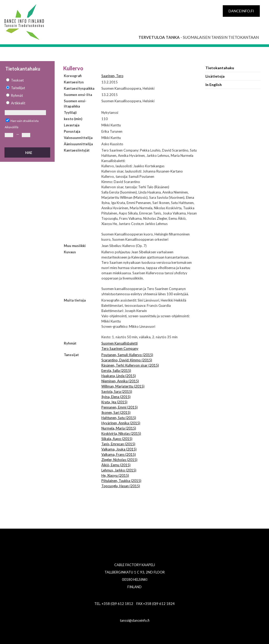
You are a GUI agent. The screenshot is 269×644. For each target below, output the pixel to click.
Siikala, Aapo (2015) (117, 439)
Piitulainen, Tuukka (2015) (121, 481)
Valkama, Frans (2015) (119, 454)
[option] (27, 80)
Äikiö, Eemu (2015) (116, 465)
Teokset (17, 80)
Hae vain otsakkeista (25, 121)
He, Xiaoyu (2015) (115, 475)
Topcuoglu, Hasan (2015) (121, 486)
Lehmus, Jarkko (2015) (119, 470)
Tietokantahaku (220, 68)
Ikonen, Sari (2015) (116, 412)
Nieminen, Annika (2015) (120, 381)
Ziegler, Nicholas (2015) (119, 460)
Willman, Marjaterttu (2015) (123, 386)
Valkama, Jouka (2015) (119, 449)
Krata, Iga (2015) (114, 402)
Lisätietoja (215, 76)
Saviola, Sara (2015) (117, 391)
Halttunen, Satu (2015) (119, 418)
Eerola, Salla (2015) (116, 371)
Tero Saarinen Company (120, 348)
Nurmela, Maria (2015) (119, 428)
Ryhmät (17, 95)
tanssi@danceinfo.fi (135, 620)
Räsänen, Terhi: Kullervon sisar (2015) (130, 365)
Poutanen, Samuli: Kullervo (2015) (127, 355)
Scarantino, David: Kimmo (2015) (127, 360)
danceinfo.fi (241, 11)
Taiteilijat (18, 88)
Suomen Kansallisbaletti (120, 343)
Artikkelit (18, 103)
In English (214, 85)
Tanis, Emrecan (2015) (118, 444)
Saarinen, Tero (112, 76)
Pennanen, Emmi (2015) (120, 407)
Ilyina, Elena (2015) (116, 397)
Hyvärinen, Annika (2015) (121, 423)
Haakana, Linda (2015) (119, 376)
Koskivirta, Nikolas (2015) (121, 433)
